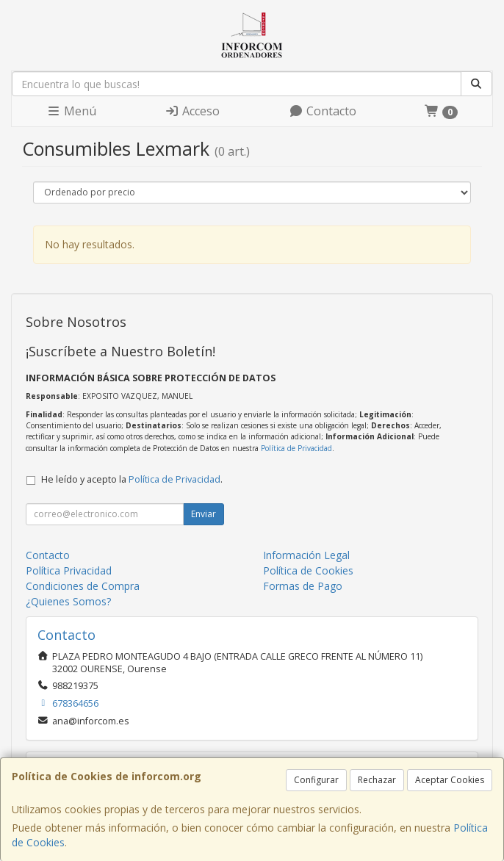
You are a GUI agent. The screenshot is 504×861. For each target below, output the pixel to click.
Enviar (204, 514)
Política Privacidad (69, 570)
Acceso (192, 111)
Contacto (323, 111)
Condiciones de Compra (83, 586)
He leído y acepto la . (132, 479)
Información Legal (306, 555)
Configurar (316, 780)
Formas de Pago (303, 586)
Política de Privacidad (296, 448)
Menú (71, 111)
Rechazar (377, 780)
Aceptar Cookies (450, 780)
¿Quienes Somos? (68, 601)
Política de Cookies (308, 570)
